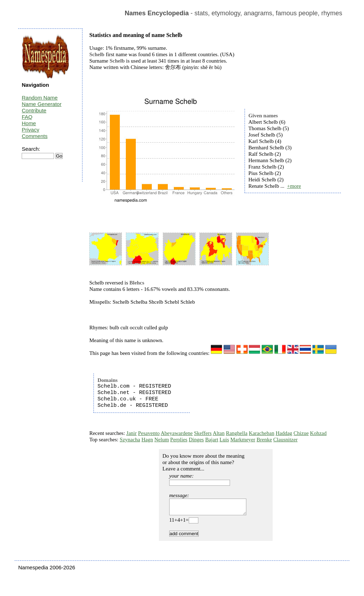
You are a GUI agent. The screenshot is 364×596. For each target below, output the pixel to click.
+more (294, 186)
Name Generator (42, 104)
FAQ (27, 117)
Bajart (212, 440)
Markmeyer (243, 440)
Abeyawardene (177, 433)
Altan (218, 433)
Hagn (147, 440)
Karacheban (262, 433)
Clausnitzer (285, 440)
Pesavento (149, 433)
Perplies (179, 440)
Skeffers (203, 433)
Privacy (30, 130)
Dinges (196, 440)
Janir (131, 433)
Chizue (301, 433)
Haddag (284, 433)
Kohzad (318, 433)
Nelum (162, 440)
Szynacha (130, 440)
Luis (224, 440)
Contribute (34, 110)
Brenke (264, 440)
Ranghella (237, 433)
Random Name (40, 98)
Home (29, 123)
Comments (35, 136)
